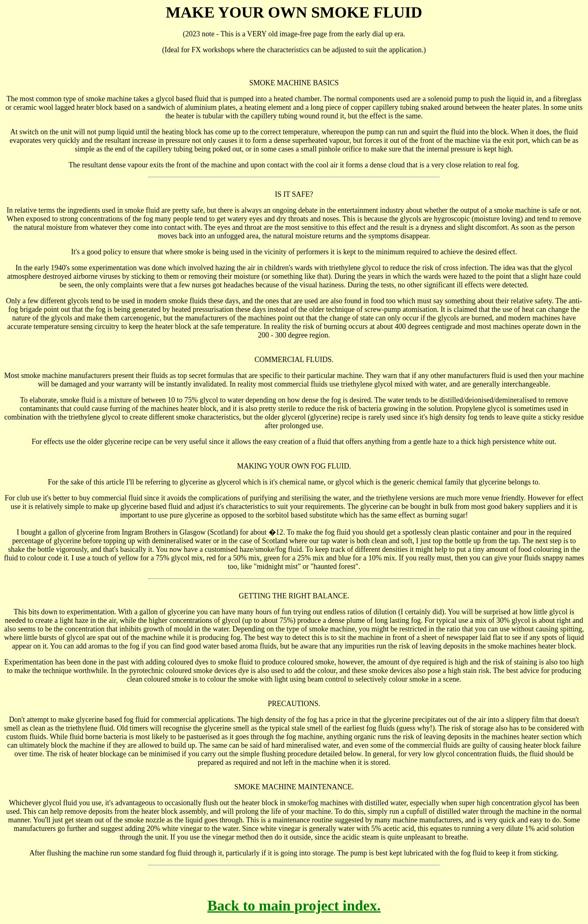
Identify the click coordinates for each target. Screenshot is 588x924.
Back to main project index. (294, 906)
